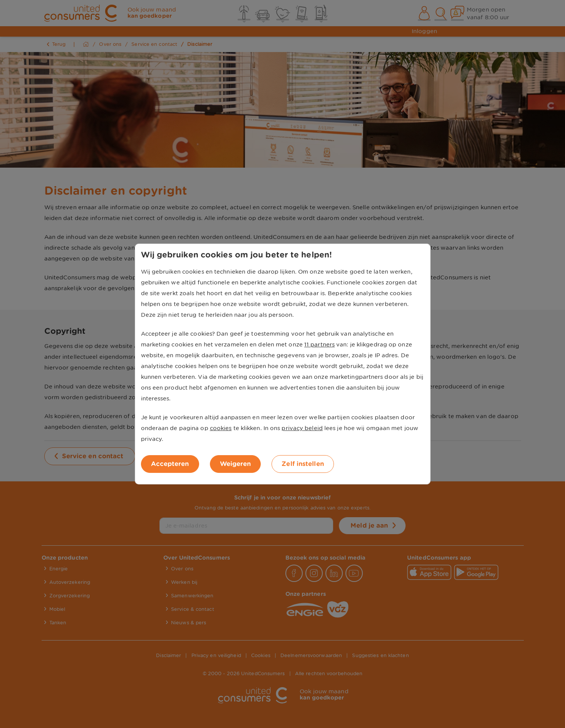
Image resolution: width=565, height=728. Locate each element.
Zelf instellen (303, 464)
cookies (221, 428)
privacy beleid (302, 428)
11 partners (319, 345)
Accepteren (170, 464)
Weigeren (236, 464)
